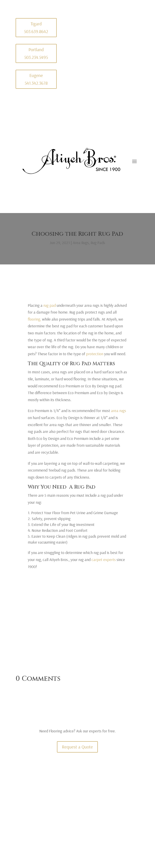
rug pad (50, 305)
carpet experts (104, 560)
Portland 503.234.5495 (36, 53)
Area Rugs (81, 243)
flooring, (34, 319)
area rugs (119, 411)
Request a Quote (77, 747)
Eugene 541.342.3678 (36, 79)
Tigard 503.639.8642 (36, 28)
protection (95, 354)
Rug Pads (98, 243)
